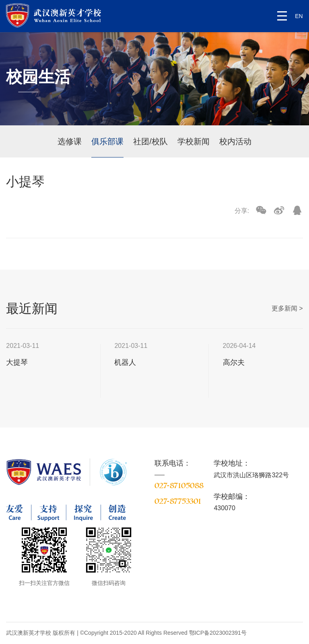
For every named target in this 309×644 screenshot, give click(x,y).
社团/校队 (150, 141)
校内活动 (235, 141)
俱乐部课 (107, 141)
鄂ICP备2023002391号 (218, 633)
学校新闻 (194, 141)
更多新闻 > (287, 308)
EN (299, 16)
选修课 (70, 141)
